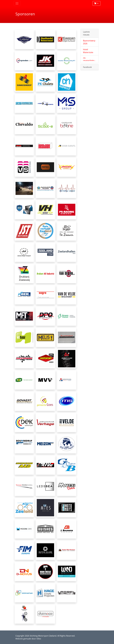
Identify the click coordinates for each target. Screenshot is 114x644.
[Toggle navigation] (17, 3)
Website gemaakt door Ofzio (28, 639)
